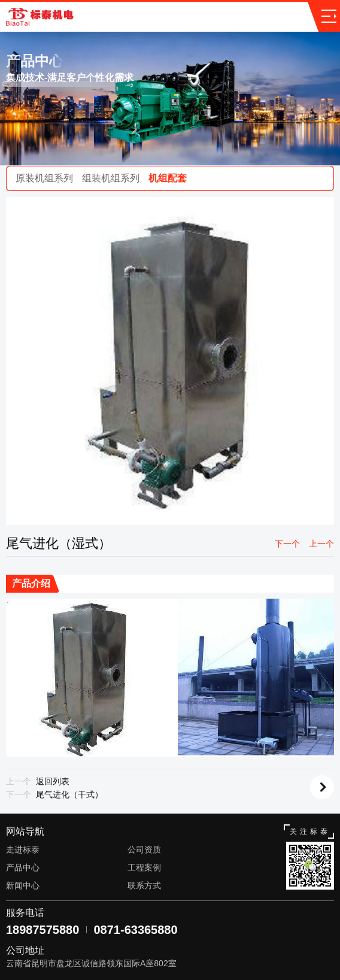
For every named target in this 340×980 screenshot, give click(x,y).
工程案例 (144, 867)
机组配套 (168, 178)
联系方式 (144, 885)
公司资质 (144, 849)
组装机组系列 (111, 178)
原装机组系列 (44, 178)
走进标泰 (23, 849)
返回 (322, 787)
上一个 (321, 544)
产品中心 (23, 867)
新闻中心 (23, 885)
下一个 (287, 544)
